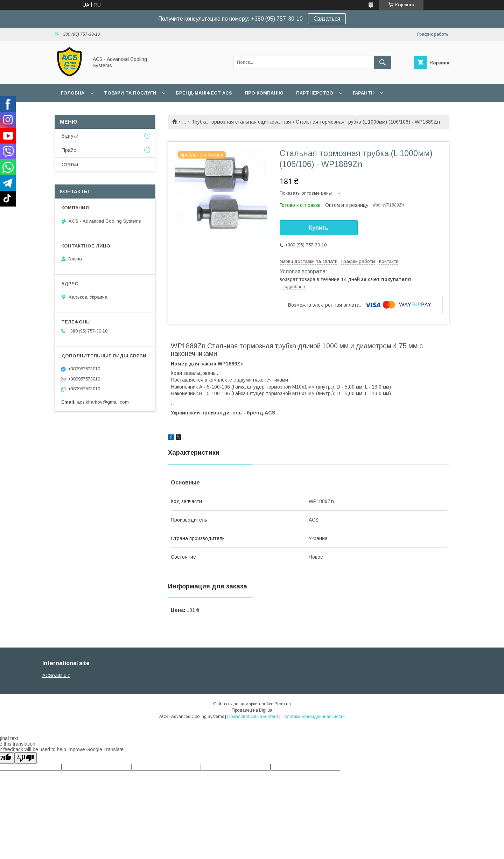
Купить (319, 228)
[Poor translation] (26, 758)
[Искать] (383, 62)
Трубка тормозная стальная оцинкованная (241, 122)
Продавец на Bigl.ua (252, 710)
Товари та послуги (130, 93)
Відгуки (70, 136)
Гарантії (363, 93)
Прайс (69, 150)
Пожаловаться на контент (253, 717)
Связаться (327, 19)
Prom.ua (283, 704)
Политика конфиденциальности (313, 717)
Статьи (70, 165)
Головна (73, 93)
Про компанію (264, 93)
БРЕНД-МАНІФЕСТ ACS (204, 93)
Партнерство (315, 93)
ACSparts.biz (56, 675)
